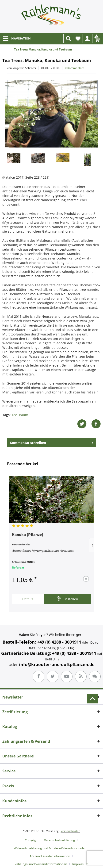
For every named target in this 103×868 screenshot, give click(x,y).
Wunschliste (79, 40)
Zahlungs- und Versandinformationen (41, 864)
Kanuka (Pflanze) (28, 535)
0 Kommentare (75, 68)
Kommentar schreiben (51, 442)
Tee (14, 415)
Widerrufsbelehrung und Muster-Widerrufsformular (50, 848)
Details (28, 599)
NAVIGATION (17, 38)
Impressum (80, 864)
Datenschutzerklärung (59, 840)
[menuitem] (17, 39)
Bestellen (67, 599)
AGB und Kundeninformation (50, 856)
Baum (24, 415)
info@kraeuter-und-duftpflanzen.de (57, 664)
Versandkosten (71, 831)
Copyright (32, 840)
